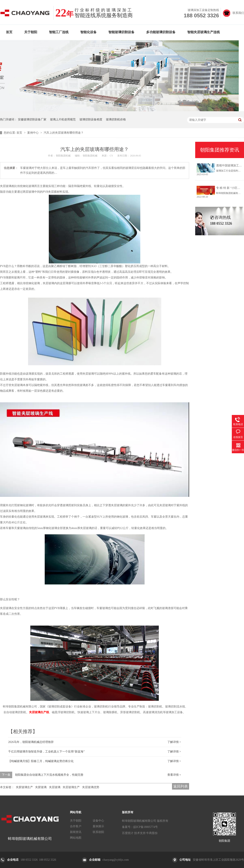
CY (112, 156)
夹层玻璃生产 (71, 787)
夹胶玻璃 (41, 787)
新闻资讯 (76, 832)
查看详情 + (174, 775)
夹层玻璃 (55, 787)
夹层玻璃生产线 (39, 712)
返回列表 (181, 786)
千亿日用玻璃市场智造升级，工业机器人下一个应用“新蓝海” (46, 752)
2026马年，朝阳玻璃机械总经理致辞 (31, 742)
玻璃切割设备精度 (91, 119)
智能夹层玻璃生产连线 (204, 32)
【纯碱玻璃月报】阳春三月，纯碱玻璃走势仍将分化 (41, 761)
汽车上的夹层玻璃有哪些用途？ (64, 133)
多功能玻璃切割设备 (161, 32)
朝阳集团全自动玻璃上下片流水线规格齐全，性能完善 (49, 775)
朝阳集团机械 (64, 156)
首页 (9, 32)
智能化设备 (88, 32)
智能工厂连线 (59, 32)
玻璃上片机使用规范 (63, 119)
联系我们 (238, 13)
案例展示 (98, 826)
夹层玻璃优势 (91, 787)
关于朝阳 (31, 32)
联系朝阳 (98, 832)
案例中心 (33, 133)
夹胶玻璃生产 (24, 787)
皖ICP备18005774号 (146, 827)
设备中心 (98, 821)
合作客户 (76, 826)
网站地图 (76, 838)
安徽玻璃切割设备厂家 (32, 119)
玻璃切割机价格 (116, 119)
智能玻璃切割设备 (121, 32)
